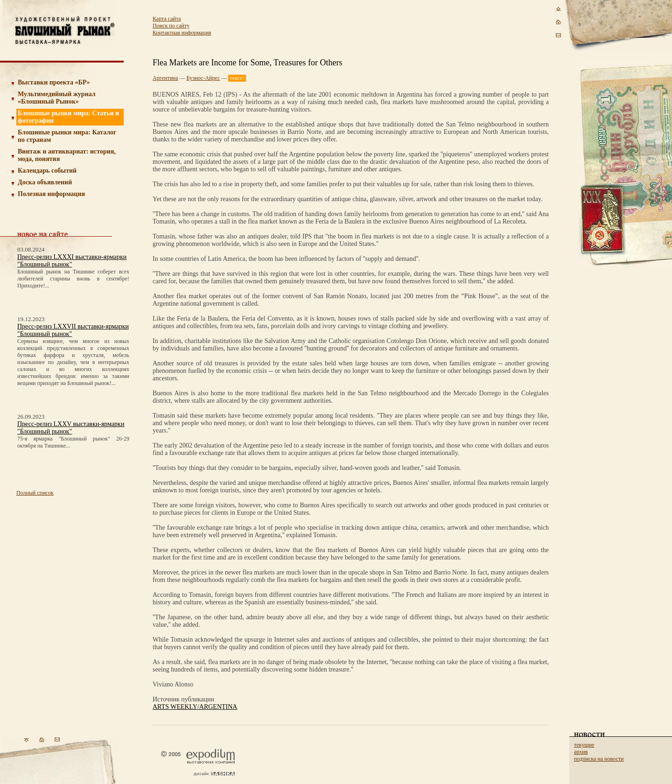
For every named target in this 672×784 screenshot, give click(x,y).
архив (581, 752)
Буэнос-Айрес (203, 78)
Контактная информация (182, 33)
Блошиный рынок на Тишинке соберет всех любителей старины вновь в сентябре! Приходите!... (73, 279)
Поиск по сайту (171, 26)
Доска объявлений (45, 182)
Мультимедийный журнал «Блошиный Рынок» (57, 98)
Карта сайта (167, 19)
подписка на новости (599, 759)
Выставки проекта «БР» (54, 82)
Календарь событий (47, 171)
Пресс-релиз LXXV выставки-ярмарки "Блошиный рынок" (71, 428)
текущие (584, 745)
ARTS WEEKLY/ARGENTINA (195, 707)
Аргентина (165, 78)
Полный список (35, 493)
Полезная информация (51, 194)
